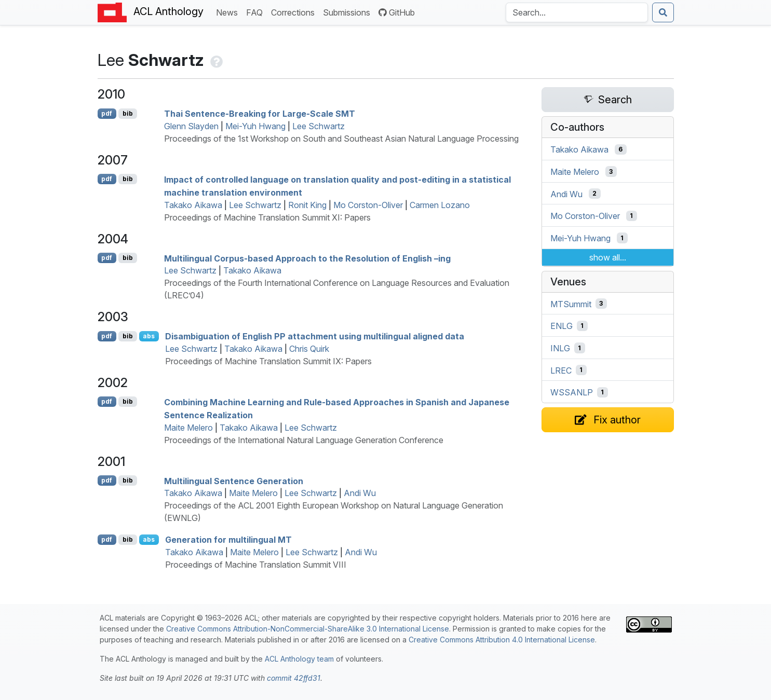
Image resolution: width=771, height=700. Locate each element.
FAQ (256, 12)
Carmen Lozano (440, 205)
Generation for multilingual (228, 540)
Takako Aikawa (193, 205)
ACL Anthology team (299, 659)
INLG (560, 348)
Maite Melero (188, 428)
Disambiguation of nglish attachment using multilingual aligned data (315, 336)
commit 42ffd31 (294, 678)
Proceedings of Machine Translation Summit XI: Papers (267, 217)
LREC (561, 370)
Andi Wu (360, 493)
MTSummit (571, 304)
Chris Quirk (309, 349)
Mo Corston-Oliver (368, 205)
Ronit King (307, 205)
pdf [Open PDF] (107, 113)
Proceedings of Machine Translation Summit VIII (256, 565)
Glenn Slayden (191, 126)
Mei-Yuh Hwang (255, 126)
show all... (608, 257)
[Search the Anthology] (577, 12)
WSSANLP (572, 392)
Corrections (295, 12)
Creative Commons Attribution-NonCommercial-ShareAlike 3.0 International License (308, 629)
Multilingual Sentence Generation (234, 481)
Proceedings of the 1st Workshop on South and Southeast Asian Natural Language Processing (341, 139)
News (229, 12)
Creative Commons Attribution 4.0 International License (502, 640)
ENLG (562, 326)
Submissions (349, 12)
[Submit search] (663, 12)
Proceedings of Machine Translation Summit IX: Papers (268, 361)
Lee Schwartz (319, 126)
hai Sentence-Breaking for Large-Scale (260, 114)
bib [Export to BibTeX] (128, 113)
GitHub (397, 12)
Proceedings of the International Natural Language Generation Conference (304, 440)
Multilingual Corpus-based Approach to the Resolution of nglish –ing (307, 258)
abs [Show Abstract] (149, 336)
